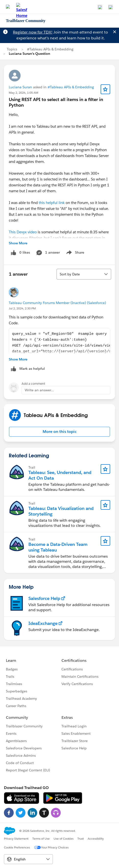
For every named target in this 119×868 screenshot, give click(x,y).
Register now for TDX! (33, 32)
